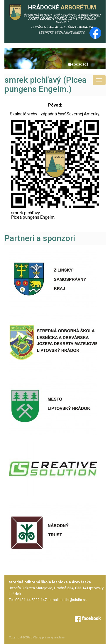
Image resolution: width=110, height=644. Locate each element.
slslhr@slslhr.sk (74, 600)
